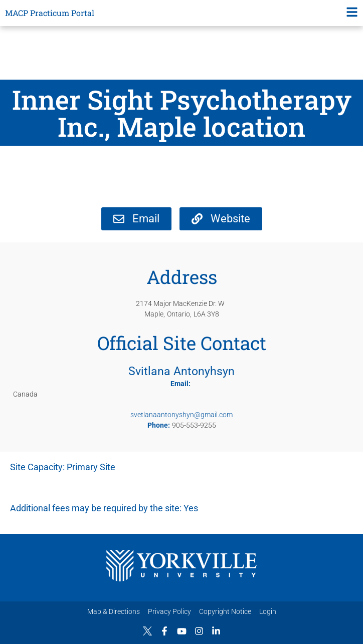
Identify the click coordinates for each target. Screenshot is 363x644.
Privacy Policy (169, 611)
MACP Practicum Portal (50, 13)
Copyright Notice (225, 611)
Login (268, 611)
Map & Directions (114, 611)
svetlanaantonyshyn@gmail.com (181, 415)
